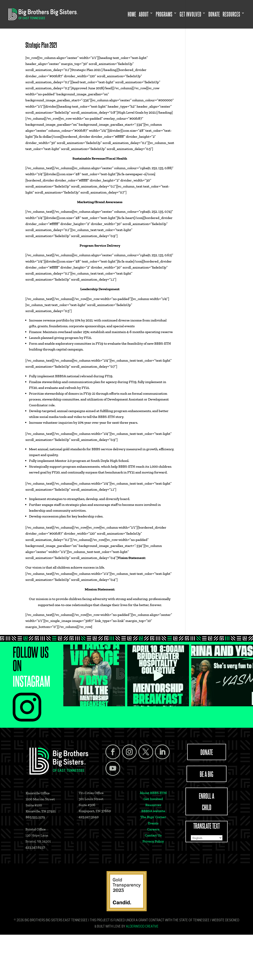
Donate (214, 14)
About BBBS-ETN (153, 793)
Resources (231, 14)
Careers (153, 829)
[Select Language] (207, 838)
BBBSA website (153, 811)
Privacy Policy (153, 841)
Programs (164, 14)
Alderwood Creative (142, 927)
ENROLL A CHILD (207, 801)
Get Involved (190, 14)
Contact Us (153, 835)
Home (132, 14)
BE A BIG (207, 774)
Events (153, 823)
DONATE (207, 752)
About (144, 14)
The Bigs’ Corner (153, 817)
